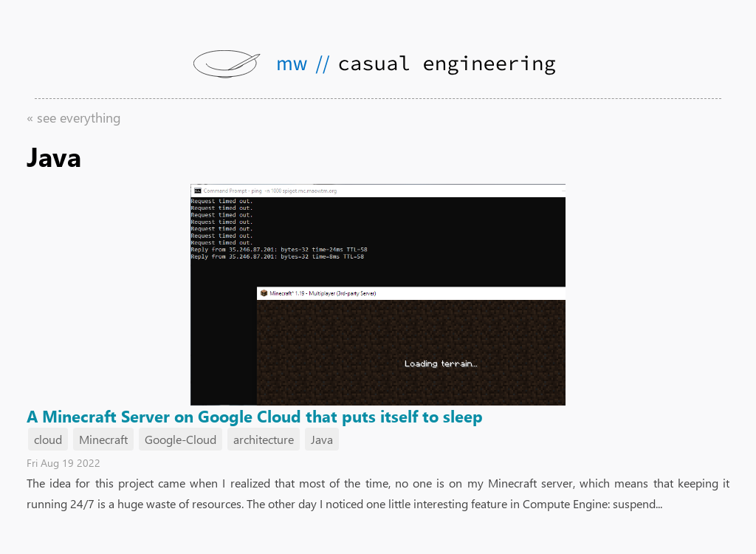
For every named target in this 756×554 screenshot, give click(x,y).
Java (322, 439)
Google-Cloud (181, 439)
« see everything (74, 117)
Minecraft (103, 439)
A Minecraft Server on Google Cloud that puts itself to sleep (255, 416)
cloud (48, 439)
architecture (264, 439)
